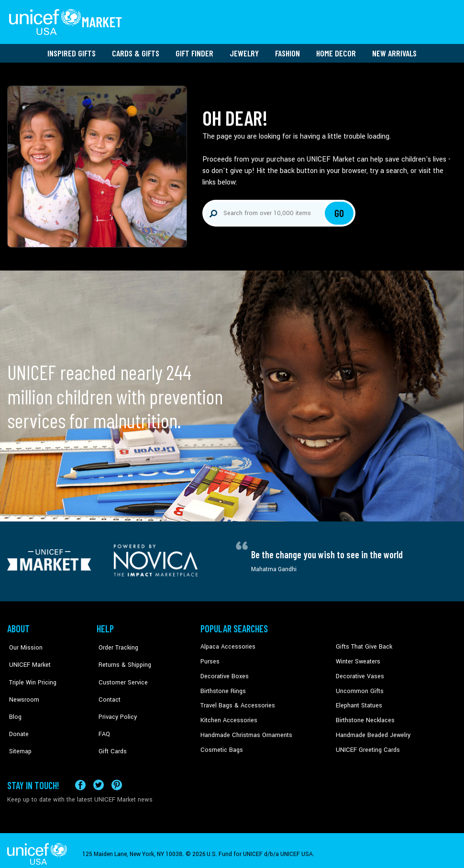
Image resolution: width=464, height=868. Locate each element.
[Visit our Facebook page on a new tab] (80, 777)
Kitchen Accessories (227, 716)
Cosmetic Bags (221, 746)
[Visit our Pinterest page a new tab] (117, 777)
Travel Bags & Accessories (236, 702)
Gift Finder (194, 50)
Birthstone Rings (223, 687)
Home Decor (336, 50)
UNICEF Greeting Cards (366, 746)
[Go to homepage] (67, 21)
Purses (210, 658)
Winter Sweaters (357, 658)
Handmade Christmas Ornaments (245, 731)
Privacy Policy (115, 702)
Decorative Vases (359, 673)
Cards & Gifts (136, 50)
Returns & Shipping (122, 658)
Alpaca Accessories (226, 644)
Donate (17, 716)
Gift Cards (110, 731)
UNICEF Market (27, 658)
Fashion (287, 50)
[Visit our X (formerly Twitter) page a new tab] (99, 777)
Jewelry (244, 50)
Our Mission (23, 644)
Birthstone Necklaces (364, 716)
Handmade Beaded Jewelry (371, 731)
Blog (13, 702)
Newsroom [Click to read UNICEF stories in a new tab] (22, 687)
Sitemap (18, 731)
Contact (107, 687)
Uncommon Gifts (359, 687)
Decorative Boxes (223, 673)
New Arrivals (394, 50)
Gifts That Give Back (362, 644)
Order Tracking (116, 644)
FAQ (102, 716)
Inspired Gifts (72, 50)
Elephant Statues (358, 702)
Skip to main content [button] (232, 0)
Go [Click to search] (339, 210)
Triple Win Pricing (30, 673)
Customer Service (120, 673)
